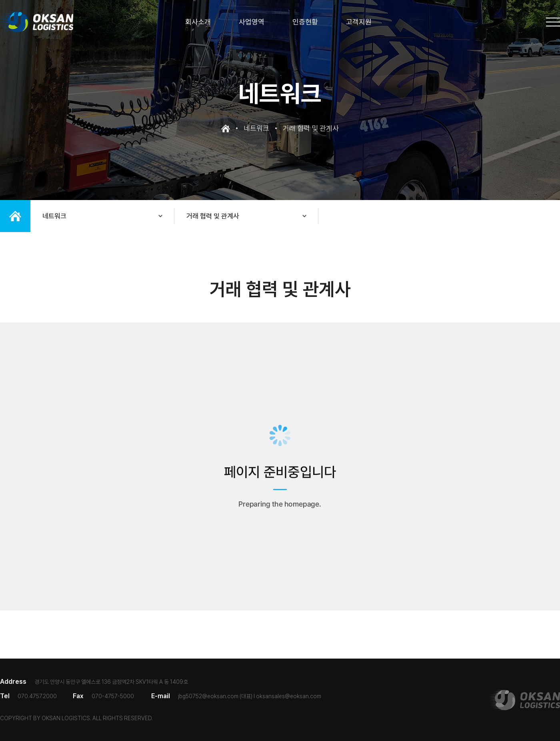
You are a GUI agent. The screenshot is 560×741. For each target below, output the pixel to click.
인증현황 (305, 22)
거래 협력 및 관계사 (213, 216)
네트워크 (54, 216)
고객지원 (359, 22)
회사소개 (198, 22)
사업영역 (252, 22)
